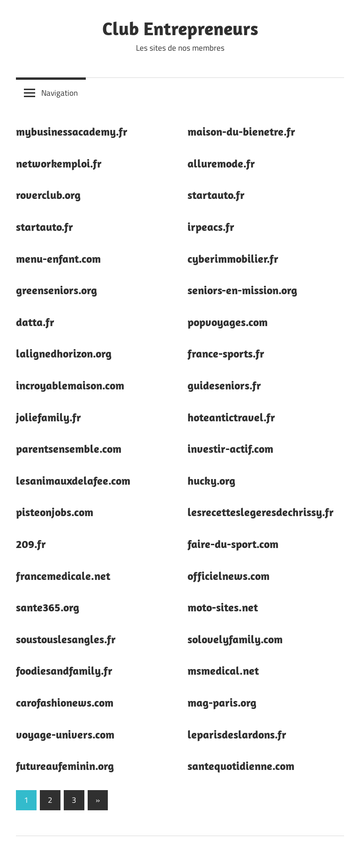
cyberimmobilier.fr (233, 259)
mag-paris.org (222, 702)
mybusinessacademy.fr (72, 131)
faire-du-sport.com (233, 544)
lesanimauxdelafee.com (73, 480)
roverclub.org (48, 195)
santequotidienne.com (241, 766)
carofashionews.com (65, 702)
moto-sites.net (223, 607)
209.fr (31, 544)
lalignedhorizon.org (64, 353)
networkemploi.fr (59, 163)
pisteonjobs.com (55, 512)
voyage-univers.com (65, 734)
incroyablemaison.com (70, 385)
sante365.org (48, 607)
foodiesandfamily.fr (64, 670)
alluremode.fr (221, 163)
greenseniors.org (56, 290)
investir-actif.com (230, 449)
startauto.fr (216, 195)
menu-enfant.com (58, 259)
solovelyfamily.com (235, 639)
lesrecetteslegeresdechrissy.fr (261, 512)
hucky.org (211, 480)
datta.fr (35, 322)
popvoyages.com (228, 322)
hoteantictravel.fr (231, 417)
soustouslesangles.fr (66, 639)
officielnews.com (229, 576)
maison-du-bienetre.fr (241, 131)
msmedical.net (223, 670)
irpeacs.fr (211, 227)
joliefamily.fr (49, 417)
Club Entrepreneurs (180, 28)
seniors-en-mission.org (242, 290)
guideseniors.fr (224, 385)
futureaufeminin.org (65, 766)
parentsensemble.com (69, 449)
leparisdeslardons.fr (237, 734)
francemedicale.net (63, 576)
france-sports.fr (226, 353)
